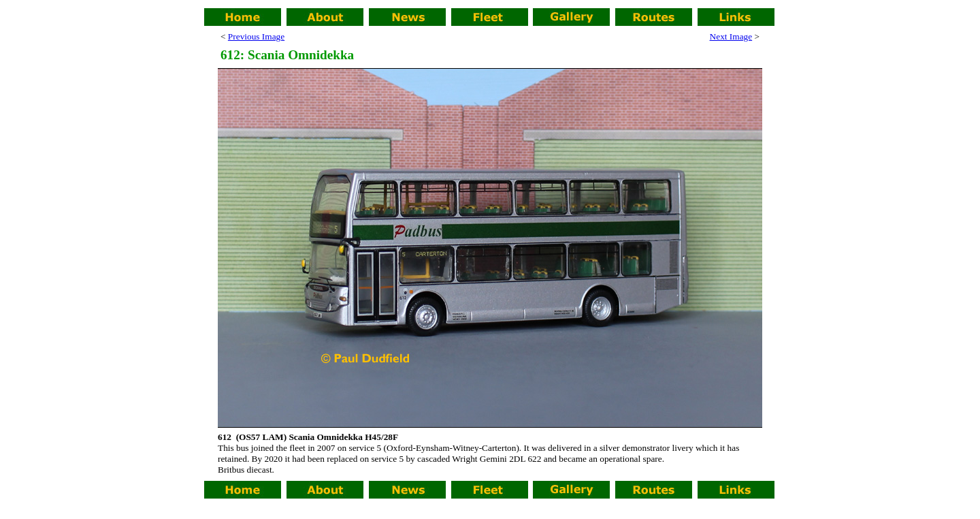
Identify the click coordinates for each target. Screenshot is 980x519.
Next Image (731, 36)
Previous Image (256, 36)
